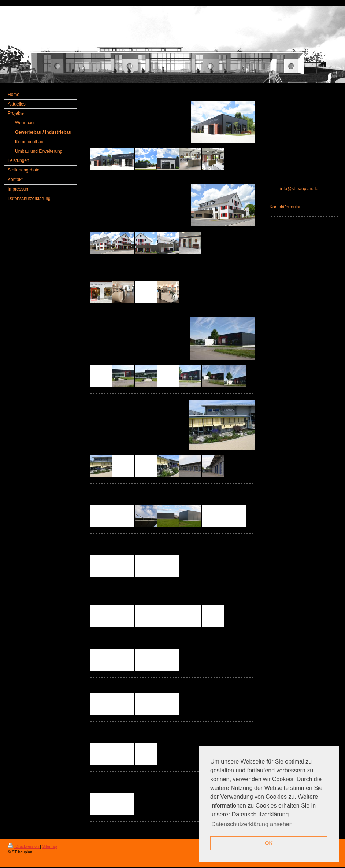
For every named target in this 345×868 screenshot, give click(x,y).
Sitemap (49, 846)
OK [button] (269, 843)
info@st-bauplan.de (299, 189)
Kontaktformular (285, 207)
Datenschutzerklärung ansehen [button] (252, 824)
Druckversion (24, 846)
